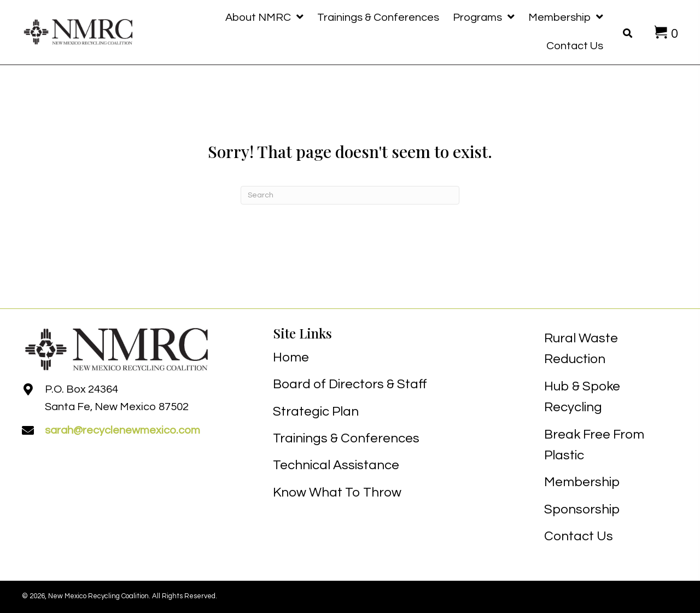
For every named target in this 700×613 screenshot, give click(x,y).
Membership (582, 482)
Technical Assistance (336, 465)
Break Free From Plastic (594, 445)
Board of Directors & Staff (350, 384)
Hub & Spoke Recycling (582, 397)
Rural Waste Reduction (581, 349)
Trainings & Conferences (346, 438)
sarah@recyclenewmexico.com (122, 430)
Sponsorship (582, 509)
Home (291, 357)
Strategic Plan (316, 411)
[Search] (350, 195)
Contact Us (579, 536)
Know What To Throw (337, 492)
